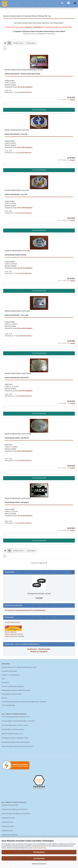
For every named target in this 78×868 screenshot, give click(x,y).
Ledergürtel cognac (8, 826)
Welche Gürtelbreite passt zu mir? (12, 734)
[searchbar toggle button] (62, 3)
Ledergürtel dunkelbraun (10, 835)
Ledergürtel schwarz (8, 818)
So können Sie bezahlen (9, 671)
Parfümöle (20, 634)
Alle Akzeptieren (39, 852)
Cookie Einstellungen (8, 705)
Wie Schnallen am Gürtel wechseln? (13, 729)
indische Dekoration (11, 636)
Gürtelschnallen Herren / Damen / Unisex (15, 725)
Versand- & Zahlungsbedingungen (13, 686)
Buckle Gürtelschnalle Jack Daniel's (18, 373)
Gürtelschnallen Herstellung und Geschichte (16, 814)
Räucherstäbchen (11, 632)
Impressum (5, 683)
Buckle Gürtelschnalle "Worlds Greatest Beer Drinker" (24, 70)
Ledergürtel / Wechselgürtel (33, 27)
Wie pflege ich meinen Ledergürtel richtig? (15, 738)
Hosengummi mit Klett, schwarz (39, 594)
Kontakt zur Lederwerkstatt (11, 675)
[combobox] (19, 43)
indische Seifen (10, 634)
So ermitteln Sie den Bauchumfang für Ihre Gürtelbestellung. (25, 610)
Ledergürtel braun (7, 822)
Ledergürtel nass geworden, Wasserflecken (16, 742)
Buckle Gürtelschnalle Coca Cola (17, 130)
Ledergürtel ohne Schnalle (10, 805)
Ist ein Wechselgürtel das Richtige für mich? (16, 717)
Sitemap (4, 698)
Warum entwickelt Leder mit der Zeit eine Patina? (17, 746)
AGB (3, 679)
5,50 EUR (39, 598)
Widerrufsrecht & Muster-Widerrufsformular (16, 690)
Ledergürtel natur (7, 831)
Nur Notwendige (39, 858)
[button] (5, 43)
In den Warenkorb (39, 110)
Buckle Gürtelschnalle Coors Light (17, 251)
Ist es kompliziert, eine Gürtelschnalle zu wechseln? (18, 721)
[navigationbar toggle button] (75, 3)
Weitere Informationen (39, 864)
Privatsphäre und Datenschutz (12, 694)
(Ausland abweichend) (25, 92)
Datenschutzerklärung (39, 848)
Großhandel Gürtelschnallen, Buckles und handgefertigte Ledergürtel (24, 702)
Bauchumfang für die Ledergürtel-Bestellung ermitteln (19, 667)
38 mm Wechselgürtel (25, 87)
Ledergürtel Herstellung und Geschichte (14, 809)
